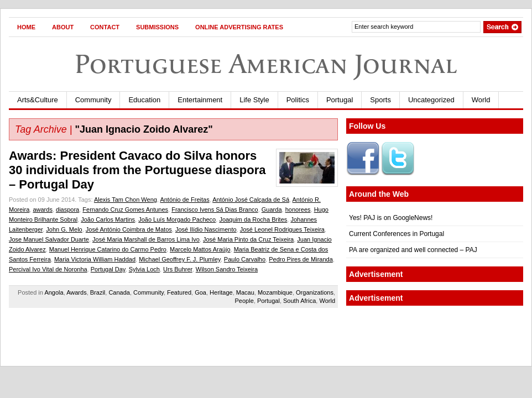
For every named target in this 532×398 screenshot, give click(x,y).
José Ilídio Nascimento (206, 229)
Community (93, 100)
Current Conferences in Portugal (397, 234)
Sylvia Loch (144, 269)
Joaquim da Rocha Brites (253, 219)
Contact (105, 27)
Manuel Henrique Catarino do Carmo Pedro (108, 249)
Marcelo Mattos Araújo (200, 249)
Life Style (254, 100)
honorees (298, 210)
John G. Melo (64, 229)
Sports (380, 100)
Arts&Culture (38, 100)
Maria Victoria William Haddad (95, 259)
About (63, 27)
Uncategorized (431, 100)
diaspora (67, 210)
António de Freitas (184, 200)
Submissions (157, 27)
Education (144, 100)
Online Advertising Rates (239, 27)
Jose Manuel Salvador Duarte (49, 239)
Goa (200, 292)
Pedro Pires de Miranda (301, 259)
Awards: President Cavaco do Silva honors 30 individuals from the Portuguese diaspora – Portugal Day (137, 170)
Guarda (272, 210)
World (481, 100)
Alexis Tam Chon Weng (126, 200)
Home (26, 27)
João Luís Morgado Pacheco (177, 219)
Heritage (221, 292)
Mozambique (275, 292)
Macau (245, 292)
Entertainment (200, 100)
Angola (54, 292)
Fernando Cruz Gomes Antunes (125, 210)
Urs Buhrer (178, 269)
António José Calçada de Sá (251, 200)
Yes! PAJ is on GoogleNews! (391, 218)
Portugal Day (108, 269)
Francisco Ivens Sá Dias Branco (215, 210)
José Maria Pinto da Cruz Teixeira (248, 239)
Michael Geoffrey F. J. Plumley (180, 259)
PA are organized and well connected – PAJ (413, 250)
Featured (179, 292)
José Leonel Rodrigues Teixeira (282, 229)
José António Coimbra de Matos (129, 229)
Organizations (315, 292)
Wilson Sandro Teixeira (227, 269)
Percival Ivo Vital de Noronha (48, 269)
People (244, 301)
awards (42, 210)
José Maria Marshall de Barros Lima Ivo (146, 239)
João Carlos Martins (108, 219)
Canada (119, 292)
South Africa (299, 301)
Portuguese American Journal (266, 64)
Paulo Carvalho (245, 259)
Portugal (340, 100)
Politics (298, 100)
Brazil (98, 292)
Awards (76, 292)
